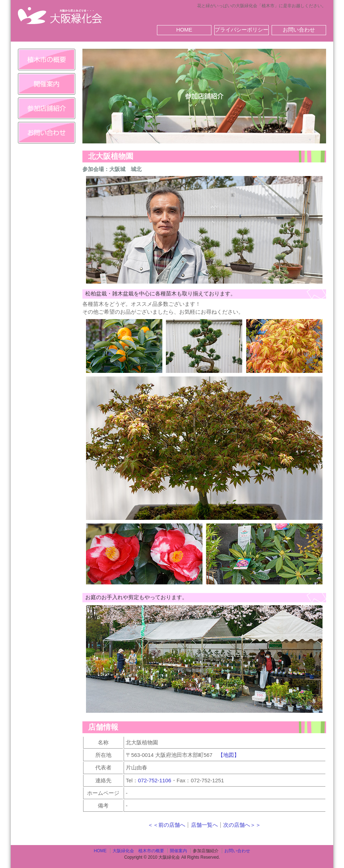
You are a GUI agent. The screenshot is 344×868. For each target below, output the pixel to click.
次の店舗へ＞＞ (242, 825)
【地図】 (229, 755)
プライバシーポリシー (242, 30)
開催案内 (178, 851)
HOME (184, 30)
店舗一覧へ (204, 825)
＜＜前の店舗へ (166, 825)
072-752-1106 (155, 781)
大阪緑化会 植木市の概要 (138, 851)
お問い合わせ (299, 30)
